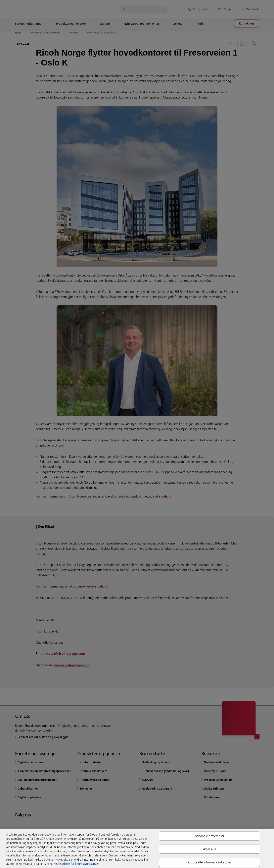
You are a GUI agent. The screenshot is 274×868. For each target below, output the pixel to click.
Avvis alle (210, 849)
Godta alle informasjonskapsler (210, 862)
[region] (137, 848)
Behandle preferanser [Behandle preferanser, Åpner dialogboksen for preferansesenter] (210, 836)
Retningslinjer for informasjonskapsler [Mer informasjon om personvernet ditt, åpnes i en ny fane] (76, 864)
